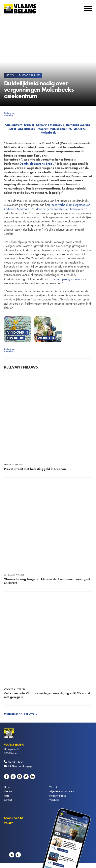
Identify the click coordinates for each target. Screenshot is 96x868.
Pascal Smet (58, 129)
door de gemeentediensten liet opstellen (61, 209)
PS (70, 129)
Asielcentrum (14, 125)
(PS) (33, 209)
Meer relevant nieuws (19, 714)
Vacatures (54, 800)
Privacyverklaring (58, 796)
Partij (6, 796)
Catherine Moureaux (50, 125)
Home (7, 787)
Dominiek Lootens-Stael (36, 164)
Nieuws (8, 791)
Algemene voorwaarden (62, 791)
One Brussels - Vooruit (33, 129)
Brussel (29, 125)
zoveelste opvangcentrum (64, 279)
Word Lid (54, 787)
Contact (8, 800)
